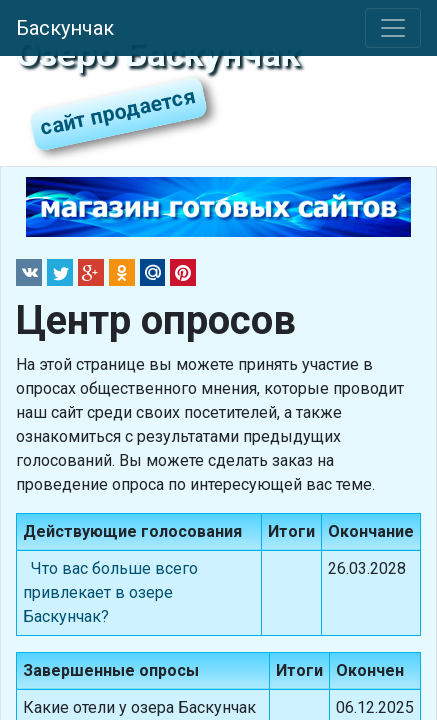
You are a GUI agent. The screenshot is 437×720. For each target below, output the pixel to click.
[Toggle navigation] (393, 28)
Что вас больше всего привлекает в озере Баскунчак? (110, 592)
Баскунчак (65, 28)
